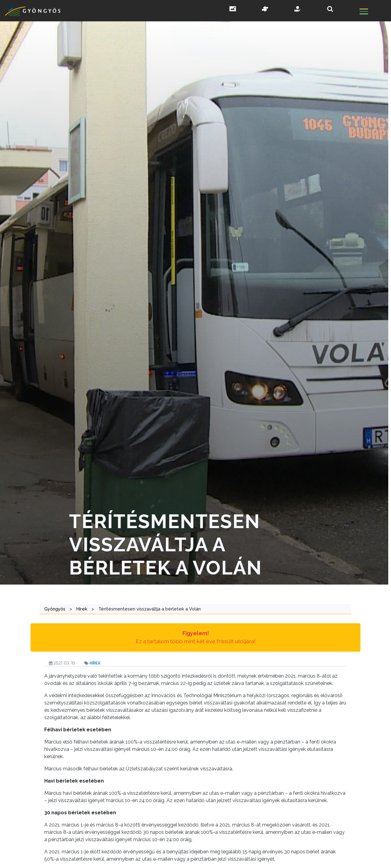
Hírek (95, 663)
